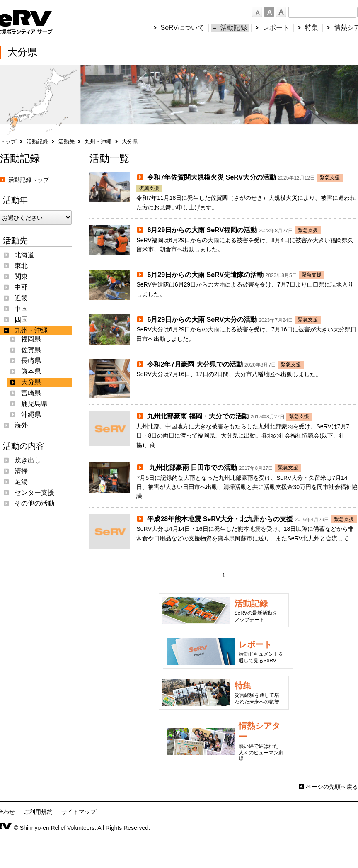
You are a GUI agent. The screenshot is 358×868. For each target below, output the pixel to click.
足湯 (21, 482)
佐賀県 (31, 350)
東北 (21, 266)
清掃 (21, 471)
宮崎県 (31, 393)
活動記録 (234, 28)
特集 (312, 28)
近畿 (21, 298)
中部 (21, 287)
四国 (21, 320)
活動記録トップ (24, 180)
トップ (8, 142)
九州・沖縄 (98, 142)
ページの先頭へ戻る (332, 787)
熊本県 (31, 371)
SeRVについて (183, 28)
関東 (21, 276)
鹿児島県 (34, 404)
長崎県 (31, 361)
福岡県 (31, 339)
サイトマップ (79, 812)
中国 (21, 309)
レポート (276, 28)
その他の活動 (34, 503)
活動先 (67, 142)
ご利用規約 (38, 812)
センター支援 (34, 492)
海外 (21, 425)
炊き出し (28, 460)
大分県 (31, 382)
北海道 (24, 255)
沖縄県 (31, 415)
